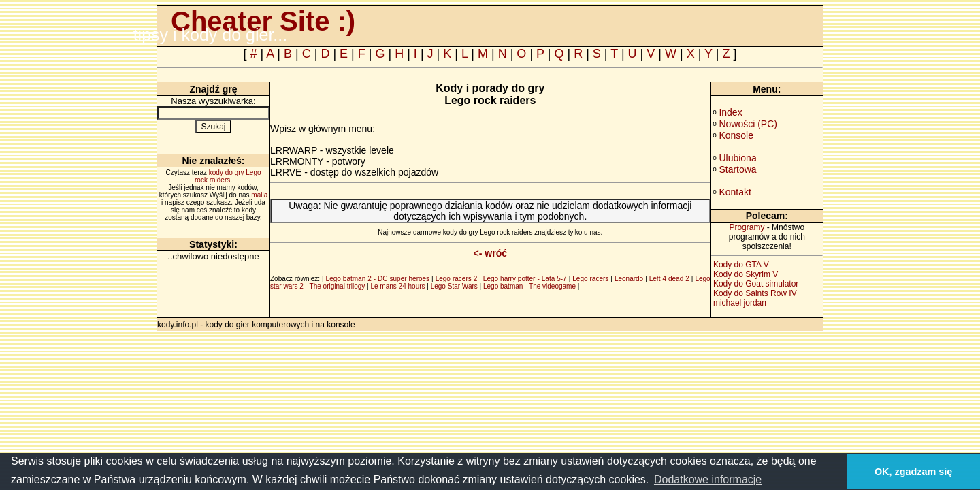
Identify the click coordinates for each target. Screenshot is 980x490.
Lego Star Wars (454, 286)
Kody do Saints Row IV (755, 293)
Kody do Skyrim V (746, 274)
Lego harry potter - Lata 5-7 (525, 279)
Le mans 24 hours (397, 286)
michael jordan (740, 303)
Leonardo (629, 279)
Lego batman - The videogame (529, 286)
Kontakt (735, 192)
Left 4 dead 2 (669, 279)
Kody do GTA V (741, 265)
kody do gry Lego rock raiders (228, 176)
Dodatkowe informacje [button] (708, 479)
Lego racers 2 (457, 279)
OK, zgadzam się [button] (913, 472)
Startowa (737, 169)
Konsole (736, 135)
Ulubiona (737, 158)
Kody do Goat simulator (756, 284)
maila (259, 195)
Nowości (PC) (748, 124)
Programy (747, 227)
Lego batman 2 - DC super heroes (378, 279)
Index (730, 112)
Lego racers (590, 279)
